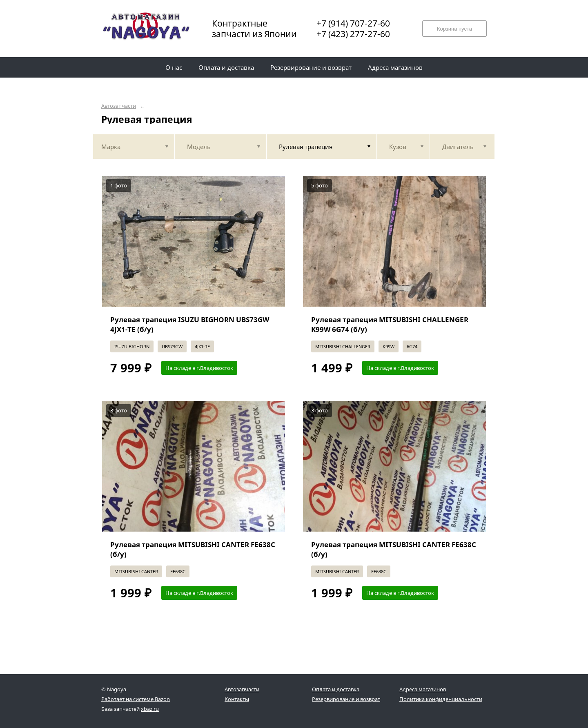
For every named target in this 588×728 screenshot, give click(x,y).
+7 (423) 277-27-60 (353, 34)
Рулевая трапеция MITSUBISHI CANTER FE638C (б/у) (193, 549)
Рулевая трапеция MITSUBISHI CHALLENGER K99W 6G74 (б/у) (390, 324)
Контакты (237, 699)
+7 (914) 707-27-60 (353, 23)
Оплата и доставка (336, 689)
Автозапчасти (119, 106)
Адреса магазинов (423, 689)
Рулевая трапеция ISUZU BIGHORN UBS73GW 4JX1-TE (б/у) (190, 324)
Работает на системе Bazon (136, 699)
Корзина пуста (454, 29)
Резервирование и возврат (346, 699)
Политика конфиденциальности (441, 699)
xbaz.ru (150, 709)
